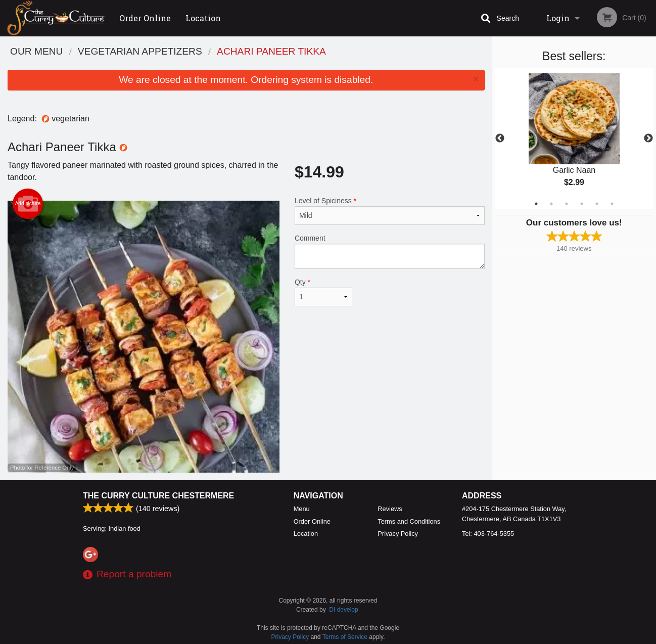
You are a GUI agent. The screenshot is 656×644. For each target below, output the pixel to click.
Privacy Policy (398, 534)
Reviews (390, 509)
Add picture (28, 204)
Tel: (488, 534)
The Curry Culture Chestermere (158, 496)
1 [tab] (536, 204)
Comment (390, 251)
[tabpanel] (574, 139)
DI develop (343, 610)
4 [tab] (582, 204)
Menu (302, 509)
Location (203, 18)
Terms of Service (345, 637)
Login (558, 18)
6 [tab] (612, 204)
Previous (500, 139)
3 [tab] (567, 204)
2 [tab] (551, 204)
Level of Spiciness (390, 211)
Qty (324, 292)
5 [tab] (597, 204)
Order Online (145, 18)
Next (648, 139)
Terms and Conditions (409, 521)
